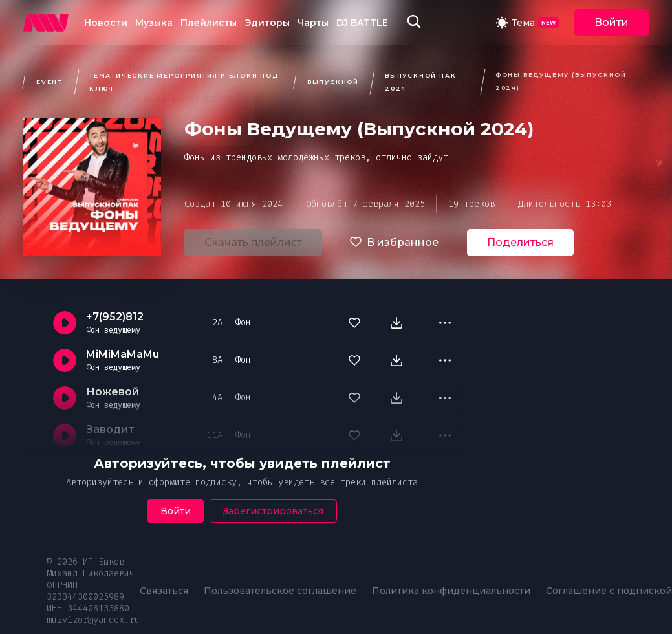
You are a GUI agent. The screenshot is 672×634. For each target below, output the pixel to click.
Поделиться (520, 242)
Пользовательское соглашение (280, 591)
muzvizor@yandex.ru (93, 620)
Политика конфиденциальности (451, 591)
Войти (612, 22)
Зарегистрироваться (273, 511)
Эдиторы (267, 23)
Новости (106, 23)
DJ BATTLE (362, 23)
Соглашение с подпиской (609, 591)
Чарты (313, 23)
